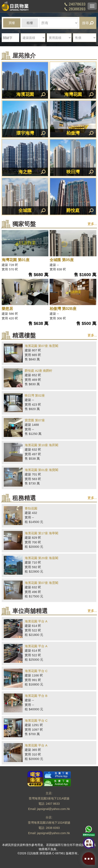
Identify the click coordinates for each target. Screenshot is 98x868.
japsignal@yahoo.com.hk (54, 809)
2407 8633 (53, 804)
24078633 (77, 4)
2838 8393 (53, 828)
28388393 (77, 9)
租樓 (30, 23)
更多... (92, 224)
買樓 (12, 23)
